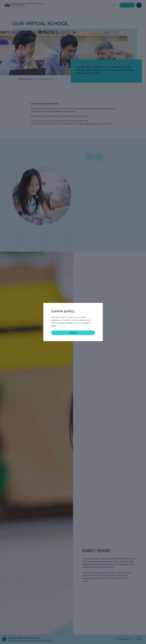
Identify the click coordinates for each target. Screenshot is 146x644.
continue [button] (73, 333)
